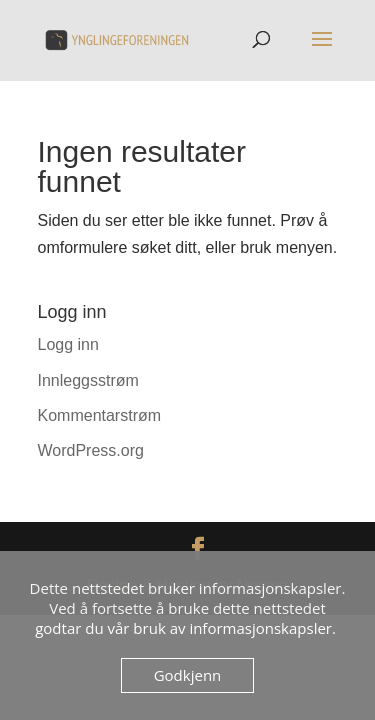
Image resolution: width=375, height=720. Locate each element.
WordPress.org (91, 450)
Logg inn (68, 344)
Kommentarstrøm (100, 415)
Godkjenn (188, 675)
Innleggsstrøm (88, 380)
